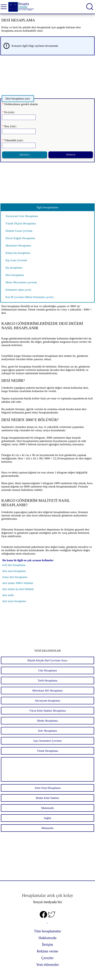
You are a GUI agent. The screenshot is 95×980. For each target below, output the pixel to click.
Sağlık (47, 818)
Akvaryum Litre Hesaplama (22, 216)
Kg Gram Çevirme (16, 260)
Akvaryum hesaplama (47, 701)
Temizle (71, 155)
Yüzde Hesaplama (48, 751)
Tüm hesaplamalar (47, 931)
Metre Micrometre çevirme (21, 282)
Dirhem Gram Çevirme (19, 231)
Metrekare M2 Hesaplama (47, 691)
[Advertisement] (47, 76)
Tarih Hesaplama (47, 681)
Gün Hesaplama (47, 670)
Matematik (47, 808)
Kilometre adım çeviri (18, 290)
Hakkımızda (48, 938)
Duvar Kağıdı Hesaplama (20, 238)
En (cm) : (9, 112)
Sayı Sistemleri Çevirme (48, 741)
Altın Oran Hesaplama (47, 788)
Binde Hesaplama (47, 721)
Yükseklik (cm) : (13, 140)
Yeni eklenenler (47, 965)
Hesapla (25, 155)
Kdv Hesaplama (47, 731)
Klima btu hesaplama (18, 253)
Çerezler (47, 958)
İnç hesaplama (14, 268)
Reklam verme (47, 951)
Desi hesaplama (15, 275)
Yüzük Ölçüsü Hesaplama (21, 223)
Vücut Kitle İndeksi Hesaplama (47, 711)
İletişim (47, 945)
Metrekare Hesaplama (18, 246)
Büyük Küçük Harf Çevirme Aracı (47, 660)
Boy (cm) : (10, 126)
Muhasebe (47, 828)
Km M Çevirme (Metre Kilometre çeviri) (29, 297)
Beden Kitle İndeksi (47, 798)
